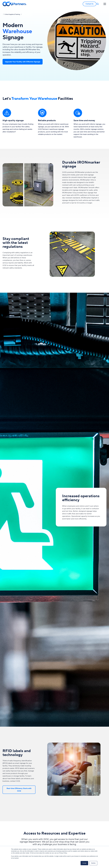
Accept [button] (84, 863)
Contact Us (90, 4)
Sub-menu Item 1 (27, 12)
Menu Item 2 (26, 15)
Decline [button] (93, 863)
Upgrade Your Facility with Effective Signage (23, 62)
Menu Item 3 (26, 16)
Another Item (26, 13)
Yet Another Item (27, 15)
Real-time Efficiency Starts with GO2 (19, 790)
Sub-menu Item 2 (27, 14)
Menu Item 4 (26, 17)
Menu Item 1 (26, 11)
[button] (98, 4)
